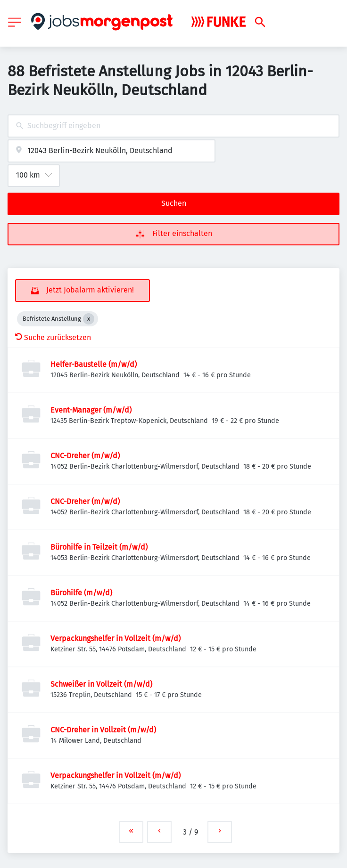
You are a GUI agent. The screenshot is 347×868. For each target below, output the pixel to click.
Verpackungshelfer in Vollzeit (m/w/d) (116, 638)
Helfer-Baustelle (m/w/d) (94, 364)
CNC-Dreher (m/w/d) (85, 456)
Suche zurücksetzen (53, 337)
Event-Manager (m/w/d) (91, 410)
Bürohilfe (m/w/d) (81, 593)
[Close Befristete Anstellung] (89, 319)
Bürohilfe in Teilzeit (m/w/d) (99, 547)
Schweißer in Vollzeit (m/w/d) (101, 684)
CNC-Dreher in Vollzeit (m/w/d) (103, 730)
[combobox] (173, 126)
